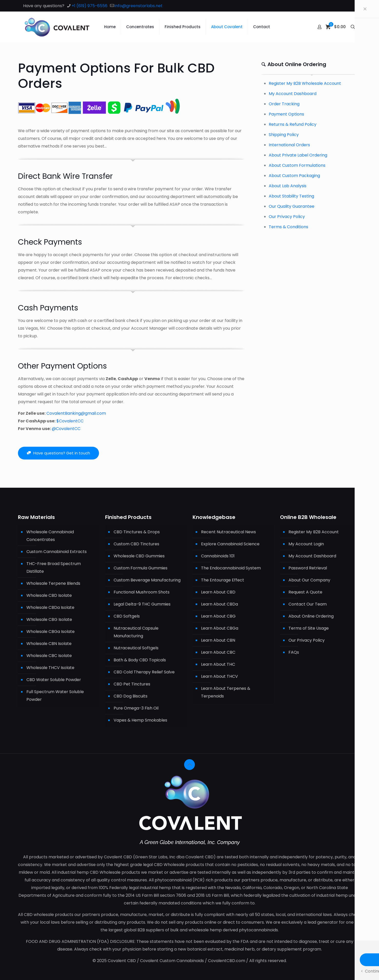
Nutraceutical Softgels (136, 648)
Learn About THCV (220, 676)
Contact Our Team (308, 604)
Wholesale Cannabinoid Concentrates (50, 536)
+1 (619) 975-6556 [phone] (89, 6)
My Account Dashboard (293, 94)
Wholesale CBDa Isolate (50, 607)
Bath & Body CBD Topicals (140, 660)
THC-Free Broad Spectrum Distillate (54, 567)
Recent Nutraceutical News (228, 532)
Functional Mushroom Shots (142, 592)
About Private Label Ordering (298, 155)
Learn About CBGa (220, 628)
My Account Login (306, 544)
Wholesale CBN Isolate (49, 644)
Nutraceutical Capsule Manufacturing (136, 632)
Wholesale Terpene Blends (53, 583)
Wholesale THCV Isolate (50, 668)
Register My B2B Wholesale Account (305, 83)
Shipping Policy (284, 135)
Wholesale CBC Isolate (49, 656)
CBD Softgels (127, 616)
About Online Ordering (311, 616)
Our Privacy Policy (287, 217)
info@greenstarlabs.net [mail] (139, 6)
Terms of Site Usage (309, 628)
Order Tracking (284, 104)
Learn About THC (218, 664)
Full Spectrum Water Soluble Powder (55, 696)
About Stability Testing (291, 196)
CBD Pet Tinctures (132, 684)
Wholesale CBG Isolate (49, 619)
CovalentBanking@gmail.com (76, 413)
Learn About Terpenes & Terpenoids (226, 692)
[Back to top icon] (189, 765)
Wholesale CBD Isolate (49, 595)
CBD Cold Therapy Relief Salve (144, 672)
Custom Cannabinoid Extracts (57, 552)
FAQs (294, 652)
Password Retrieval (308, 568)
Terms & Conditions (288, 227)
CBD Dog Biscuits (131, 696)
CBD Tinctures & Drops (137, 532)
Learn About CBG (218, 616)
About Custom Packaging (294, 176)
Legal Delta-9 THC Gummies (142, 604)
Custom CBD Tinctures (136, 544)
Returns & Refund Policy (293, 124)
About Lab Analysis (288, 186)
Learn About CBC (218, 652)
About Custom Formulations (297, 165)
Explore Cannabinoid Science (230, 544)
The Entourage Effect (223, 580)
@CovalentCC (66, 429)
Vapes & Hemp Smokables (140, 720)
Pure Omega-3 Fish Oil (136, 708)
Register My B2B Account (314, 532)
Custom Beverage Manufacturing (147, 580)
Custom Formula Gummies (141, 568)
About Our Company (309, 580)
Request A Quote (305, 592)
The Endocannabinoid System (231, 568)
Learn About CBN (218, 640)
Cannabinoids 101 (218, 556)
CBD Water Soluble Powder (54, 680)
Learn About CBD (218, 592)
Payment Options (286, 114)
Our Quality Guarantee (292, 206)
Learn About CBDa (220, 604)
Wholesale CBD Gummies (139, 556)
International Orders (289, 145)
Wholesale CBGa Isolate (51, 632)
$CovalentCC (70, 421)
